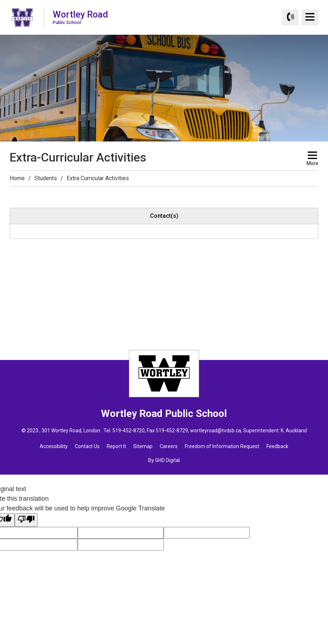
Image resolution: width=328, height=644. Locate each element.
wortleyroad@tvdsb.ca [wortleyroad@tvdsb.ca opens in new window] (216, 431)
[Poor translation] (26, 520)
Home (17, 178)
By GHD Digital (164, 460)
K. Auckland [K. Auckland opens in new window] (294, 431)
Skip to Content (0, 0)
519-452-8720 (129, 431)
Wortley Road (80, 17)
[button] (14, 193)
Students (46, 178)
